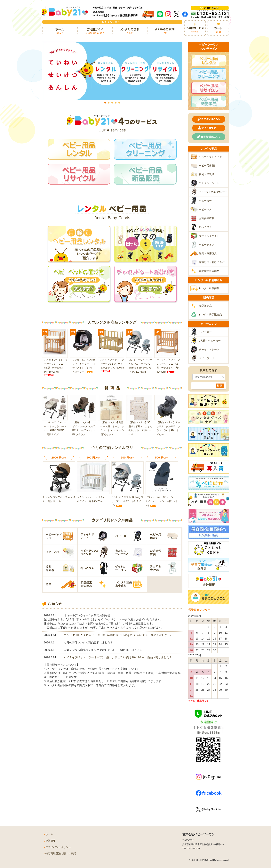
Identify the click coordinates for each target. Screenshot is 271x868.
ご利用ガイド (95, 31)
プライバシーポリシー (58, 847)
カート (218, 28)
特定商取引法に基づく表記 (61, 854)
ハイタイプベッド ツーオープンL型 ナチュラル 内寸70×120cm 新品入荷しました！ (118, 658)
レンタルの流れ (130, 31)
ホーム (60, 31)
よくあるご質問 (165, 31)
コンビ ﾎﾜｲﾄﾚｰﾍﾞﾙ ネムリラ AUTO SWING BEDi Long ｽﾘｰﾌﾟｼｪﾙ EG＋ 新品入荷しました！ (120, 635)
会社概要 (51, 841)
